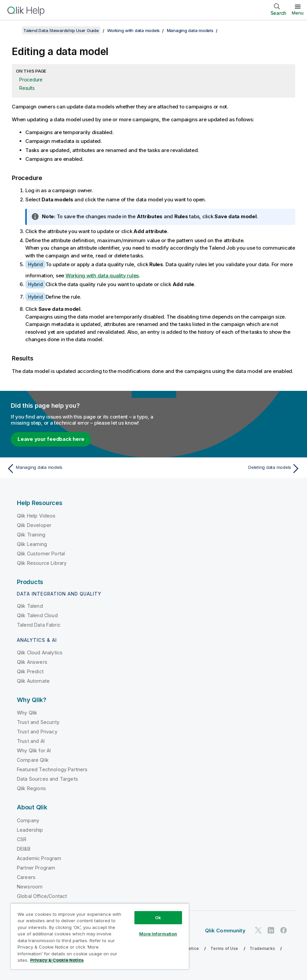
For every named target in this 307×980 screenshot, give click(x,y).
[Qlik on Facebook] (284, 930)
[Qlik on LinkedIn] (271, 930)
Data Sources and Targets (47, 779)
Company (28, 820)
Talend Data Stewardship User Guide (61, 30)
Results (27, 88)
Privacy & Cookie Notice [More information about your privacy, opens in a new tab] (57, 960)
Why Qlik (27, 713)
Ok (158, 918)
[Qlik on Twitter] (258, 930)
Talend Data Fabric (39, 625)
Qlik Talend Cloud (37, 615)
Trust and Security (38, 722)
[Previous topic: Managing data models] (78, 469)
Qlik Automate (33, 681)
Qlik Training (31, 535)
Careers (26, 877)
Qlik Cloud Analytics (40, 652)
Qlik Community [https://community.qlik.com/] (225, 931)
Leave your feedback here (51, 439)
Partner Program (36, 868)
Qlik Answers (32, 662)
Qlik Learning (32, 544)
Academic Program (39, 858)
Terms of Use (224, 948)
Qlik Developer (34, 525)
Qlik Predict (30, 671)
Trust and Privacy (37, 732)
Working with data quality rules (102, 275)
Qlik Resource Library (42, 563)
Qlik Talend (30, 606)
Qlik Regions (31, 788)
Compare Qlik (33, 760)
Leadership (30, 830)
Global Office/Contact (42, 896)
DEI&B (24, 849)
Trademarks (262, 948)
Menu (298, 13)
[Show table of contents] (14, 30)
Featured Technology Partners (52, 769)
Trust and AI (31, 741)
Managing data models (190, 30)
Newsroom (30, 887)
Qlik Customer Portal (41, 554)
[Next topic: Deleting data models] (229, 469)
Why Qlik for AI (34, 750)
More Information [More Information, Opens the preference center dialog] (158, 934)
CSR (22, 839)
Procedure (31, 80)
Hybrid (35, 264)
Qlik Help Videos (36, 516)
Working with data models (133, 30)
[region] (100, 936)
